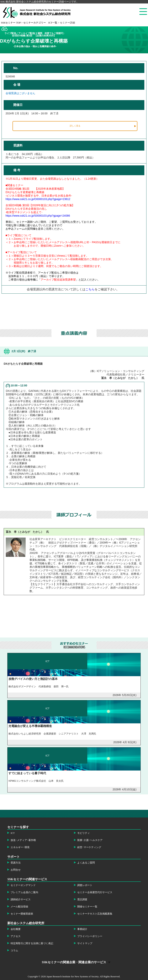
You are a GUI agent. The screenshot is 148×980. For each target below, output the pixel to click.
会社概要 (16, 929)
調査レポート (85, 885)
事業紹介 (82, 929)
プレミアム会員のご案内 (24, 892)
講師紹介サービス (21, 900)
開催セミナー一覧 (87, 907)
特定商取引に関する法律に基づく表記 (32, 943)
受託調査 (82, 900)
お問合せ (16, 870)
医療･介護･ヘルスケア (90, 840)
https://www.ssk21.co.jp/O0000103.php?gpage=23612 (38, 199)
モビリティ (84, 833)
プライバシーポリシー (90, 936)
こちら (90, 289)
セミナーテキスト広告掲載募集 (95, 914)
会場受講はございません (20, 93)
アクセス (16, 936)
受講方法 (16, 863)
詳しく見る (75, 126)
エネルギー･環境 (20, 847)
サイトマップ (85, 943)
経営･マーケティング (89, 847)
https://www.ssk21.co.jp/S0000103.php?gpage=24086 (38, 216)
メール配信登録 (19, 907)
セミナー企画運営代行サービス (95, 892)
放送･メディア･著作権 (23, 840)
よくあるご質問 (86, 863)
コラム (14, 951)
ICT (13, 833)
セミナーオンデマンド (23, 885)
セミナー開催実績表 (22, 914)
